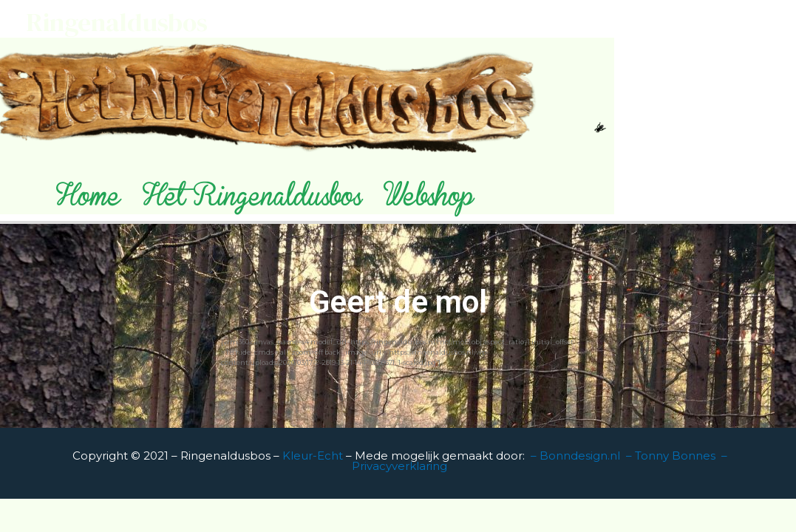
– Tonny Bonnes (671, 456)
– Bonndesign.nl (575, 456)
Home (88, 201)
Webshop (428, 201)
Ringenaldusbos (117, 22)
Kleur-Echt (314, 456)
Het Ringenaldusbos (252, 201)
